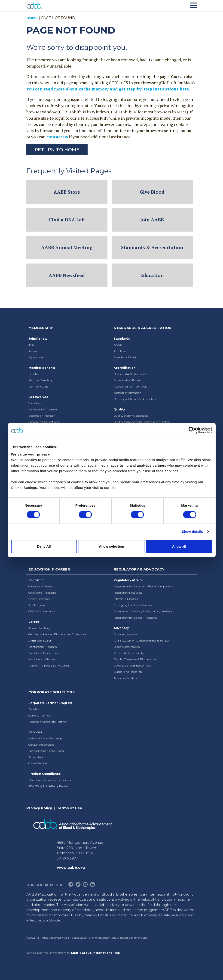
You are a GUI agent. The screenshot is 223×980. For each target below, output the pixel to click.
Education (152, 275)
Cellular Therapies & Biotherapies (135, 659)
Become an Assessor (42, 416)
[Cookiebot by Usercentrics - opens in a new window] (192, 430)
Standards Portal (125, 357)
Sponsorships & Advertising (46, 751)
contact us (57, 137)
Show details (192, 532)
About (118, 345)
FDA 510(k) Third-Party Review (48, 786)
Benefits (34, 374)
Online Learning (39, 599)
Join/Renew (38, 339)
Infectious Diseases (126, 599)
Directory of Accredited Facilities (135, 399)
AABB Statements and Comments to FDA (141, 640)
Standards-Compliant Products (50, 780)
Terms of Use (69, 808)
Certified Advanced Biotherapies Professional (58, 634)
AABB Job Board (40, 640)
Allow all (179, 546)
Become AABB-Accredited (131, 374)
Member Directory (40, 380)
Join (31, 345)
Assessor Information (127, 393)
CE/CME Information (42, 611)
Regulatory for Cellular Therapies (135, 618)
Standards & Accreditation (152, 247)
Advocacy (121, 628)
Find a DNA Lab (67, 220)
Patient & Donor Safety (129, 653)
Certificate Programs (42, 593)
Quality (119, 409)
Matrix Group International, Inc (95, 953)
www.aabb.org (71, 867)
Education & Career (49, 569)
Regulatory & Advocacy (139, 569)
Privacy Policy (39, 808)
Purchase (120, 351)
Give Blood (152, 192)
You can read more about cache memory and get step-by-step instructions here (108, 89)
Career (34, 622)
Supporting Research (128, 672)
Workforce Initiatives (42, 659)
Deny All (44, 546)
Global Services (38, 763)
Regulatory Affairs (128, 580)
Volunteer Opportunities (44, 653)
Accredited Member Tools (130, 386)
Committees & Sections (44, 422)
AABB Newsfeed (67, 275)
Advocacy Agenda (125, 634)
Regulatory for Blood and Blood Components (144, 586)
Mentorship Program (43, 409)
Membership (41, 328)
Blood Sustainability (127, 647)
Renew (33, 351)
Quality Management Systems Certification (142, 422)
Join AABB (152, 220)
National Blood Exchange (45, 738)
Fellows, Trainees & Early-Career (49, 665)
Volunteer (35, 403)
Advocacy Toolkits (125, 678)
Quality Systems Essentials (131, 416)
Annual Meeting (39, 628)
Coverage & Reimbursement (132, 665)
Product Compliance (45, 774)
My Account (36, 357)
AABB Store (67, 192)
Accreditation (125, 368)
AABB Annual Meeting (67, 247)
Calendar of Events (41, 586)
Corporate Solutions (52, 692)
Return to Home (57, 150)
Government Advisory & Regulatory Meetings (143, 611)
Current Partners (40, 715)
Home (32, 18)
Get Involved (38, 397)
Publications (37, 605)
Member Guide (38, 386)
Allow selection (111, 546)
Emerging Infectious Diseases (133, 605)
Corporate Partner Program (50, 703)
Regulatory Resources (128, 593)
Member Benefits (42, 368)
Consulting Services (41, 745)
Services (35, 732)
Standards (122, 339)
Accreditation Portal (127, 380)
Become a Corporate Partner (48, 722)
